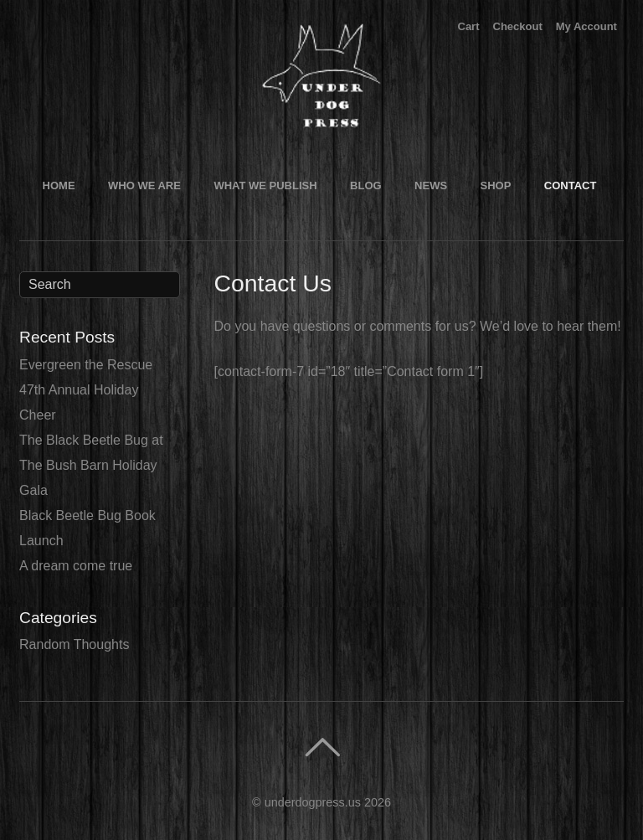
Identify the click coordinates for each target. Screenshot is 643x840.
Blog (366, 186)
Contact (571, 186)
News (431, 186)
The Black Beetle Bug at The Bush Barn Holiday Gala (91, 465)
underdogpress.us (313, 802)
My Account (586, 26)
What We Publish (265, 186)
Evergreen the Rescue (86, 365)
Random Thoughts (74, 644)
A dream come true (76, 566)
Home (59, 186)
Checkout (518, 26)
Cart (469, 26)
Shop (496, 186)
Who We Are (144, 186)
